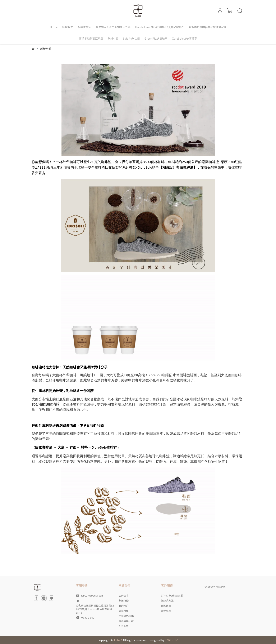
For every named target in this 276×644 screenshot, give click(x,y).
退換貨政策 (167, 600)
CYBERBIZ (171, 640)
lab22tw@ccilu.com (92, 595)
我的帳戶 (124, 606)
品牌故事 (124, 595)
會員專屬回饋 (126, 621)
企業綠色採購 (126, 616)
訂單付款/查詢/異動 (172, 595)
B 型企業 (123, 626)
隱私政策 (166, 606)
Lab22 (118, 640)
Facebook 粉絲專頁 (215, 586)
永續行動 (124, 600)
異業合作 (124, 611)
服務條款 (166, 611)
